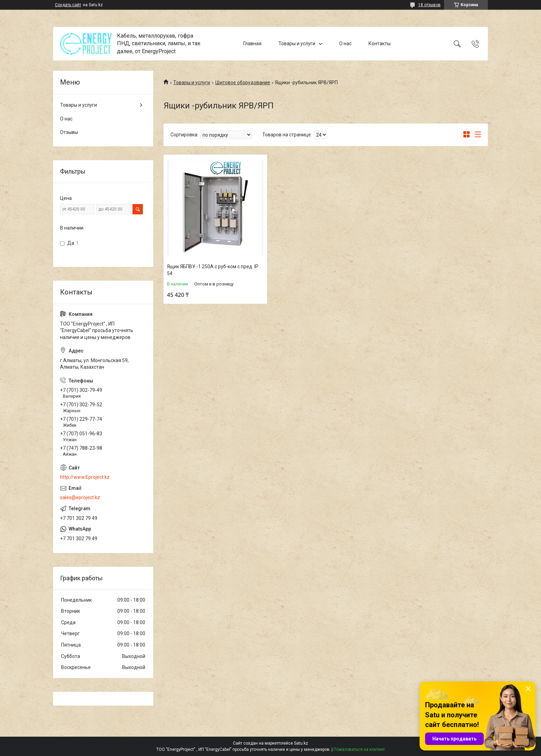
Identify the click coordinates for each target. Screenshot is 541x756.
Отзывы (69, 132)
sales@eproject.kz (80, 497)
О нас (345, 43)
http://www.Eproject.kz (85, 477)
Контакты (380, 43)
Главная (252, 43)
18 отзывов (429, 5)
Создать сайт (68, 5)
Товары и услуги (297, 43)
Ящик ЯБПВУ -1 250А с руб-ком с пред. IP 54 (213, 270)
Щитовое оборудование (243, 83)
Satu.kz (301, 743)
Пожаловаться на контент (359, 749)
